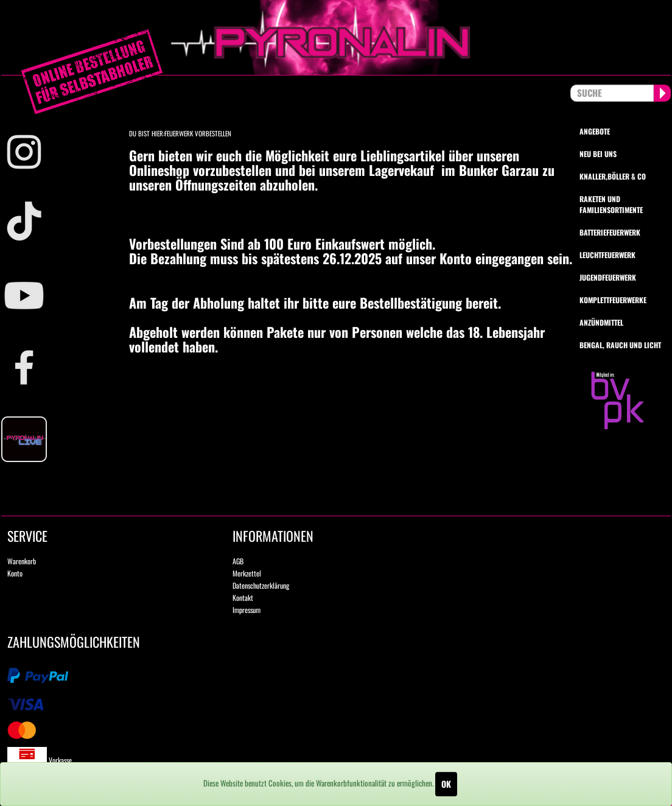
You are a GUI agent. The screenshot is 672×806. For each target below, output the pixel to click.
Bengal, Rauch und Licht (620, 345)
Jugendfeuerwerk (608, 277)
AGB (238, 561)
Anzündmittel (601, 322)
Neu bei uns (598, 154)
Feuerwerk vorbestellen (198, 133)
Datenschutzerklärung (261, 585)
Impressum (247, 610)
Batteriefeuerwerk (610, 232)
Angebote (595, 131)
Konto (15, 573)
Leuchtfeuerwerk (607, 255)
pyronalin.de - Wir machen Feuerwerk (336, 37)
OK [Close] (446, 784)
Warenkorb (22, 561)
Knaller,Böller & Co (613, 176)
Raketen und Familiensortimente (611, 204)
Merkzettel (247, 573)
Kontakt (243, 597)
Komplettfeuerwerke (613, 300)
